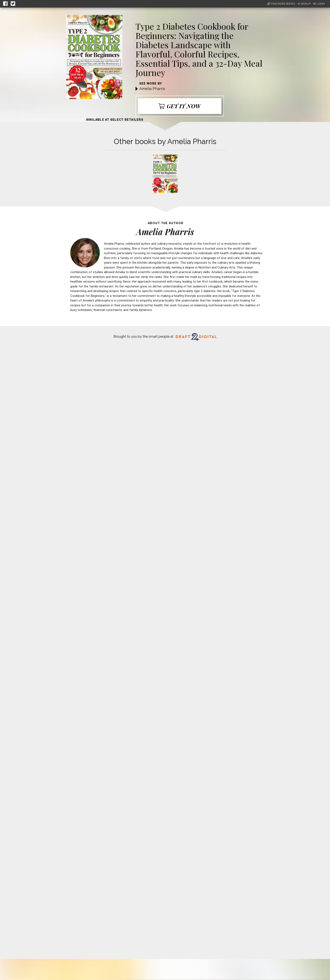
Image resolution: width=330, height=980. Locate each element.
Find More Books (281, 4)
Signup (304, 4)
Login (319, 4)
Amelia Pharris (152, 89)
